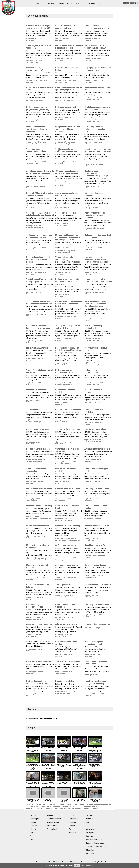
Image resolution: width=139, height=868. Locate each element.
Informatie (90, 819)
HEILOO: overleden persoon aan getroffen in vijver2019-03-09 (48, 784)
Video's (33, 836)
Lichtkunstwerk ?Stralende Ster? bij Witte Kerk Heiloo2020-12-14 (64, 765)
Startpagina (35, 819)
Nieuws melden (53, 826)
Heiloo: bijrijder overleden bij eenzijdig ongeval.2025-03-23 (48, 748)
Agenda (51, 3)
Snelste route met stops (95, 843)
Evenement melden (54, 819)
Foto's (33, 840)
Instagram (73, 833)
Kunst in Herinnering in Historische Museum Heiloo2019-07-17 (33, 784)
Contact (89, 822)
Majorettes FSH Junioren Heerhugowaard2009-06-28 (95, 800)
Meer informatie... (88, 865)
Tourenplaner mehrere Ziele (96, 847)
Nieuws (69, 3)
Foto (77, 3)
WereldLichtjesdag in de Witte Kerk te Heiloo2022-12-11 (79, 748)
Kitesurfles (90, 850)
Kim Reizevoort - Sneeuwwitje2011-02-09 (64, 800)
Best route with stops (94, 840)
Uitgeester (90, 836)
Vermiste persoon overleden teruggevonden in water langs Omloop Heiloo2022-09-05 (33, 766)
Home (38, 3)
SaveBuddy (90, 854)
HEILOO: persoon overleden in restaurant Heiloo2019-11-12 (79, 766)
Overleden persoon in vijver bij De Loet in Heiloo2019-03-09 (64, 783)
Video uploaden (53, 829)
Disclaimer (77, 862)
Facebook (72, 822)
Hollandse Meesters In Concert (46, 718)
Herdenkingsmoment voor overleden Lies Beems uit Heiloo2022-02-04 (48, 766)
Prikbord (60, 3)
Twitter (71, 829)
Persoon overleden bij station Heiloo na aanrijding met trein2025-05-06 (33, 749)
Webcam (92, 3)
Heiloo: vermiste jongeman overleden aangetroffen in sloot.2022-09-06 (95, 749)
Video (84, 3)
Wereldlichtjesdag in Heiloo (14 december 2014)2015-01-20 (95, 784)
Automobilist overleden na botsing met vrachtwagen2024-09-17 (64, 748)
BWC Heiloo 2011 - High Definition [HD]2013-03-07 (48, 800)
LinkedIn (72, 826)
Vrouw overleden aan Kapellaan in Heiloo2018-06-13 (79, 783)
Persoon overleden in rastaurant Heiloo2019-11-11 (95, 765)
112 (44, 3)
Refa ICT (104, 862)
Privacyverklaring (86, 862)
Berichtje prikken (53, 822)
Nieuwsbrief (73, 819)
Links (100, 3)
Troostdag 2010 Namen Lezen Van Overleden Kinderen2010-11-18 (79, 801)
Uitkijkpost (90, 833)
